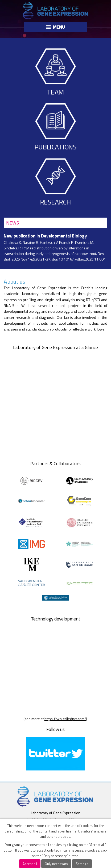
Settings (82, 864)
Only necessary (56, 864)
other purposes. (59, 836)
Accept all (30, 864)
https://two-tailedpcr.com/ (65, 719)
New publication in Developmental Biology (45, 236)
